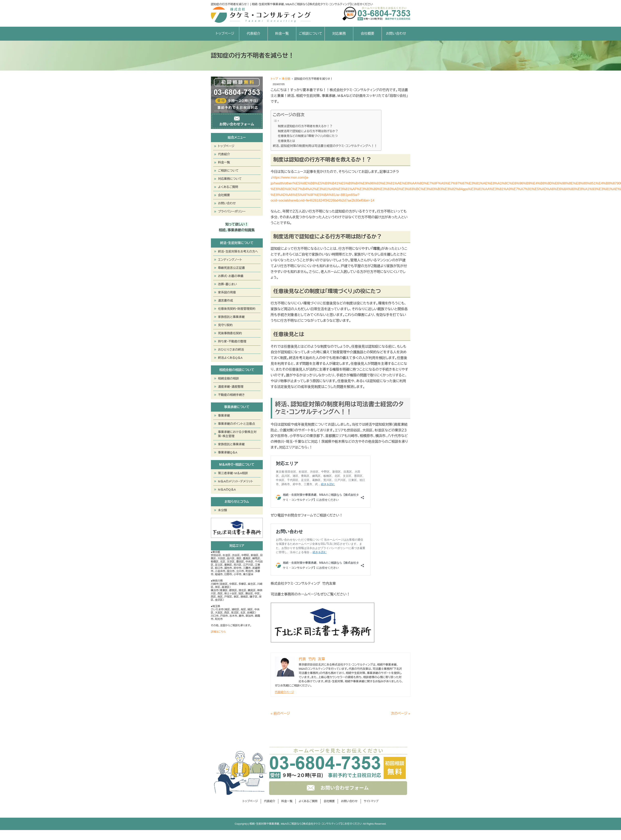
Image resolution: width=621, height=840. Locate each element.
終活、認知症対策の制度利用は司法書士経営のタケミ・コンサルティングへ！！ (325, 146)
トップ (274, 79)
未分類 (286, 79)
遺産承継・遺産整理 (231, 387)
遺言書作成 (226, 300)
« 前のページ (280, 714)
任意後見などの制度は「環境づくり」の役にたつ (308, 136)
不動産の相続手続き (232, 395)
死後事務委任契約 (230, 333)
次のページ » (401, 714)
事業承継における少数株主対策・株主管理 (237, 434)
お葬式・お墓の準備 (231, 276)
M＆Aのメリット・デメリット (236, 481)
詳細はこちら (218, 632)
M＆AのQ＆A (227, 489)
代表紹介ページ (284, 692)
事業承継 (224, 416)
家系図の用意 (227, 292)
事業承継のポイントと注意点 (237, 424)
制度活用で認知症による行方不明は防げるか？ (308, 131)
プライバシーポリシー (232, 211)
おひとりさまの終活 (231, 350)
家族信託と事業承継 (231, 317)
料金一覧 (282, 34)
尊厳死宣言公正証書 (232, 268)
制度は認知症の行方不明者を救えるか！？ (305, 126)
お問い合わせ (396, 34)
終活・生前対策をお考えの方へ (238, 251)
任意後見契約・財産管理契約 (237, 309)
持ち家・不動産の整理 (232, 341)
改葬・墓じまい (228, 284)
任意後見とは (286, 141)
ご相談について (310, 34)
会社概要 (367, 34)
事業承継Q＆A (228, 452)
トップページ (225, 34)
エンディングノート (230, 260)
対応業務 (339, 34)
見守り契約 (225, 325)
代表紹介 (253, 34)
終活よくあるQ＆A (230, 358)
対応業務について (230, 179)
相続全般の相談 (229, 378)
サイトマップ (371, 801)
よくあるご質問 (228, 187)
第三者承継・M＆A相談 (233, 473)
